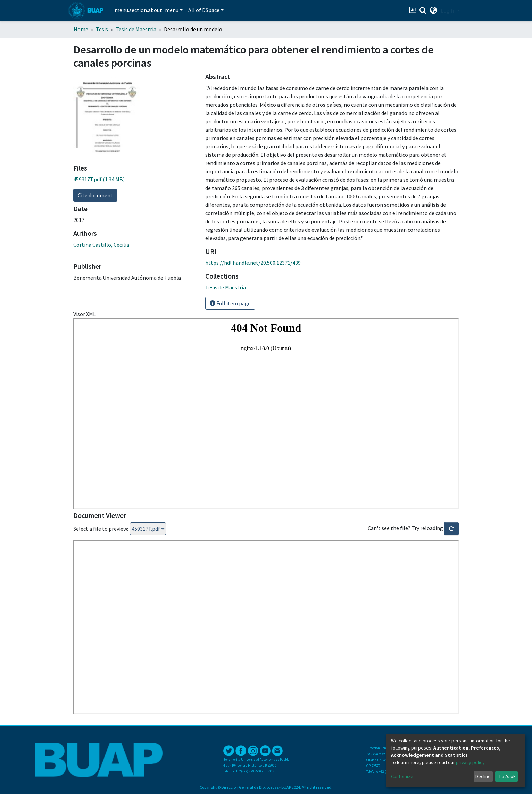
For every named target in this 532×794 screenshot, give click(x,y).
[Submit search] (423, 11)
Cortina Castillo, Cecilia (101, 245)
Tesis (102, 29)
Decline (483, 776)
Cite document (95, 195)
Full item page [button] (230, 303)
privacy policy (470, 762)
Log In (448, 10)
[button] (434, 10)
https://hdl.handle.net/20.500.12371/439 (253, 263)
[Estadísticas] (413, 10)
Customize (402, 776)
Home (81, 29)
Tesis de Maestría (136, 29)
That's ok (506, 776)
